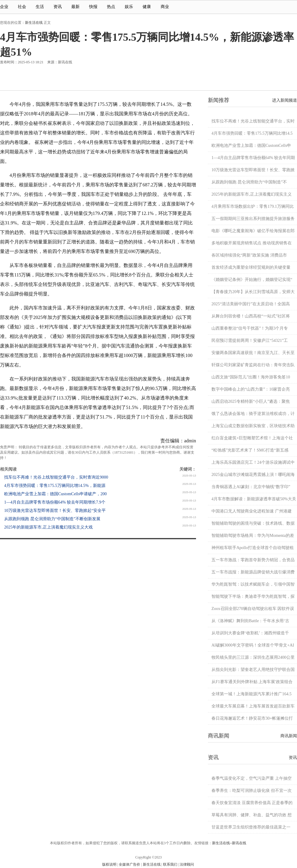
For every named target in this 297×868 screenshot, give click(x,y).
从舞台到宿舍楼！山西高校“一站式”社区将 (251, 316)
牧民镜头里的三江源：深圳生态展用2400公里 (253, 657)
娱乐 (129, 7)
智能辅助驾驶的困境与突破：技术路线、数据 (253, 523)
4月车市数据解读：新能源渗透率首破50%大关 (254, 499)
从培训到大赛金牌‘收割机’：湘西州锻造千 (250, 633)
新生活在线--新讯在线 (229, 843)
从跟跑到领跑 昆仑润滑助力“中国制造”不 (249, 182)
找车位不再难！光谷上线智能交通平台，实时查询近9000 (56, 477)
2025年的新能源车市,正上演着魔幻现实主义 (252, 194)
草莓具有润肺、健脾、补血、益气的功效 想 (252, 815)
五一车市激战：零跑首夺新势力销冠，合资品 (253, 560)
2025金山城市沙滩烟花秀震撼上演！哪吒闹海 (253, 475)
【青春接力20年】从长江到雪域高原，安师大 (253, 292)
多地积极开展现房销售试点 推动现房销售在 (252, 243)
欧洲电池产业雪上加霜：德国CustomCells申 (251, 146)
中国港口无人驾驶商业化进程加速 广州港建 (252, 511)
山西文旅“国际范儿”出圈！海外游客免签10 (251, 377)
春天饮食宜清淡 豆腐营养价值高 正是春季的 (252, 803)
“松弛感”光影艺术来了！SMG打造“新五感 (250, 450)
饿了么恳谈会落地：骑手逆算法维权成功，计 (253, 414)
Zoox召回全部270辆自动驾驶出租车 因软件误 (253, 609)
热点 (111, 7)
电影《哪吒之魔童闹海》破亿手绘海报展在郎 (253, 231)
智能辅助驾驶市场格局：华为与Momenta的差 (253, 536)
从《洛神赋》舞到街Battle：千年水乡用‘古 (250, 621)
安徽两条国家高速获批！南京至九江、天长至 (253, 353)
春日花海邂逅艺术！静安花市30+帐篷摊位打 (252, 718)
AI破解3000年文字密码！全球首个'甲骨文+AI (253, 645)
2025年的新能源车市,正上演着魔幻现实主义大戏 (48, 527)
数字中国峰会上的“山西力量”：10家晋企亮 (251, 389)
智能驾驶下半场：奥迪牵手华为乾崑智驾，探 (253, 596)
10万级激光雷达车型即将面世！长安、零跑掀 (253, 170)
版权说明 (109, 864)
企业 (4, 7)
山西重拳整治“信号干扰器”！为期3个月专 (250, 328)
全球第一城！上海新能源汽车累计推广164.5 (252, 694)
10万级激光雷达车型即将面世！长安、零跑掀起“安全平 (55, 511)
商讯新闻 (289, 736)
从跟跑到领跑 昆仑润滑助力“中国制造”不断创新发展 (52, 519)
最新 (75, 7)
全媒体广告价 (129, 864)
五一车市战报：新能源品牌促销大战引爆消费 (253, 572)
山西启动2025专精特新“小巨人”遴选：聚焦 (251, 401)
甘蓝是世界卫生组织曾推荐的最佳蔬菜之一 (251, 827)
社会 (22, 7)
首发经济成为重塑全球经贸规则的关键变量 (251, 267)
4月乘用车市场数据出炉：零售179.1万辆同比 (253, 206)
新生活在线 (34, 23)
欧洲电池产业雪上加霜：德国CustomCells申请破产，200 (55, 494)
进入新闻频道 (285, 100)
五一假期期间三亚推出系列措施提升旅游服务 (253, 219)
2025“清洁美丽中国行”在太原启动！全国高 (251, 304)
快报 (93, 7)
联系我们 (170, 864)
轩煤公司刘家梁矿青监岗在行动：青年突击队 (253, 365)
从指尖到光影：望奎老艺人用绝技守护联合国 (253, 670)
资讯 (58, 7)
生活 (40, 7)
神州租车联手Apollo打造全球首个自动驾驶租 (253, 548)
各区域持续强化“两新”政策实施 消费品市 (249, 255)
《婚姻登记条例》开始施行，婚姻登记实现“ (252, 280)
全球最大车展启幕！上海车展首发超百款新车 (253, 706)
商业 (168, 7)
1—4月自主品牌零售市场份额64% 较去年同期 (253, 158)
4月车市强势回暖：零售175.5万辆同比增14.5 (252, 133)
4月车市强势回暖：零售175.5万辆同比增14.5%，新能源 (55, 486)
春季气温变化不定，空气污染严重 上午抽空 (252, 778)
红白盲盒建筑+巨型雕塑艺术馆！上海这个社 (252, 438)
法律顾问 (187, 864)
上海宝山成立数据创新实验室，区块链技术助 (253, 426)
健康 (147, 7)
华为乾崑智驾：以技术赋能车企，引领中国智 (253, 584)
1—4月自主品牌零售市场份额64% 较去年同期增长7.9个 (55, 502)
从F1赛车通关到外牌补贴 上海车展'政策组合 (252, 682)
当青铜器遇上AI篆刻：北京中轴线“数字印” (251, 487)
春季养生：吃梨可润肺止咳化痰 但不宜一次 (252, 791)
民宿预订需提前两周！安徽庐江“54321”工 (250, 341)
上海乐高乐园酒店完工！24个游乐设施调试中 (253, 462)
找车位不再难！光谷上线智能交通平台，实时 (253, 121)
